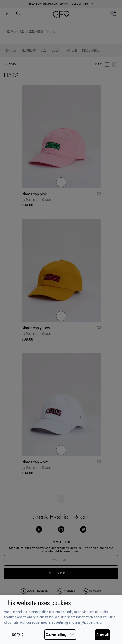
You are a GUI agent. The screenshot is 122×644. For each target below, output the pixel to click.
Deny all (19, 635)
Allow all (103, 635)
